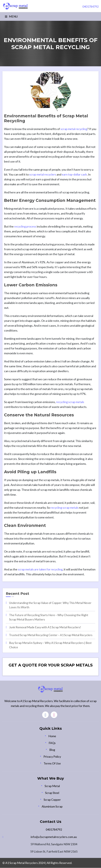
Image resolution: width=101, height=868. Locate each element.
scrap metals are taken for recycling (40, 569)
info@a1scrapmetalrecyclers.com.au (54, 837)
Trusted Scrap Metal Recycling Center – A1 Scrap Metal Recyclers (51, 635)
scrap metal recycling (74, 129)
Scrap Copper (52, 800)
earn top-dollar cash (74, 174)
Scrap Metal (52, 786)
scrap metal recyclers (43, 174)
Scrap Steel (52, 793)
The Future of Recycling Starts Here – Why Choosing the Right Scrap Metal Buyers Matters (49, 617)
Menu (11, 16)
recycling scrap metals (70, 402)
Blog (52, 750)
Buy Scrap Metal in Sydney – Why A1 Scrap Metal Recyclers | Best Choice (50, 645)
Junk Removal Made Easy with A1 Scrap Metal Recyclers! (45, 627)
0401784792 (54, 830)
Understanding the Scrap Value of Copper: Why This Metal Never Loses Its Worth (50, 605)
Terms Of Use (52, 763)
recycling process (25, 226)
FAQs (52, 743)
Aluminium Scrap (52, 807)
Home (52, 736)
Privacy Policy (52, 757)
